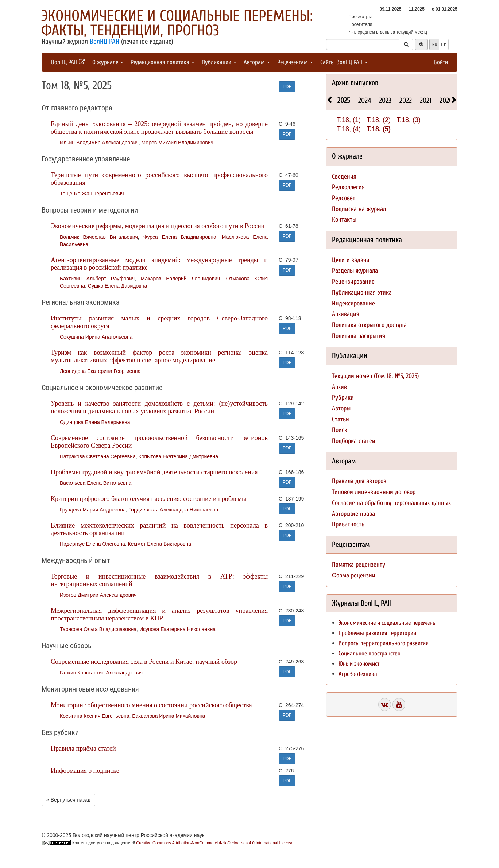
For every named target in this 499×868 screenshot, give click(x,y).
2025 (344, 100)
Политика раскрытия (359, 336)
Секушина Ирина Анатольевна (96, 337)
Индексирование (353, 303)
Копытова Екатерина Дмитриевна (179, 456)
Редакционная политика (163, 62)
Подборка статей (354, 441)
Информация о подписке (85, 771)
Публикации (219, 62)
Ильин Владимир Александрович (99, 143)
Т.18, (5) (379, 129)
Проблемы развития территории (377, 633)
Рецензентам (295, 62)
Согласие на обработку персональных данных (391, 503)
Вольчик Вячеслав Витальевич (99, 237)
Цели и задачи (351, 260)
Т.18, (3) (409, 120)
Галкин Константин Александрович (101, 673)
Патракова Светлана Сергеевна (98, 456)
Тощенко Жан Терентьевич (92, 194)
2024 (365, 100)
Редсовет (344, 198)
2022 (406, 100)
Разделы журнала (355, 271)
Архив (339, 387)
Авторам (257, 62)
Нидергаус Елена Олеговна (92, 544)
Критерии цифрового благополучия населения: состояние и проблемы (148, 499)
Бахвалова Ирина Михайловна (169, 716)
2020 (446, 100)
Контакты (344, 220)
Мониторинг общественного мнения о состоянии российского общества (151, 705)
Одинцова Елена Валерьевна (95, 422)
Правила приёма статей (83, 748)
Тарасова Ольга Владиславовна (98, 629)
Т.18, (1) (349, 120)
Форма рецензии (354, 575)
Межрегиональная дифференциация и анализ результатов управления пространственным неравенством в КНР (159, 614)
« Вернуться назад (68, 800)
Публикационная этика (362, 293)
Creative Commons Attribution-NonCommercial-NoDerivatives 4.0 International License (215, 843)
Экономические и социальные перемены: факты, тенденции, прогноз (177, 23)
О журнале (108, 62)
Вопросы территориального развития (384, 643)
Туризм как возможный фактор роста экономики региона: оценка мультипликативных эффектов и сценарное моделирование (159, 356)
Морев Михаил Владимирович (177, 143)
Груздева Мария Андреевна (93, 510)
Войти (441, 62)
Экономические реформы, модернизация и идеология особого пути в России (158, 226)
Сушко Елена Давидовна (117, 286)
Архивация (346, 314)
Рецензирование (353, 282)
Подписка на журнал (359, 209)
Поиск (340, 430)
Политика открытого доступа (369, 325)
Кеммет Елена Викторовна (160, 544)
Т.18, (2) (379, 120)
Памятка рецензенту (359, 565)
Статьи (341, 419)
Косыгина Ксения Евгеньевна (94, 716)
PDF (287, 87)
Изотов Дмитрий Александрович (98, 595)
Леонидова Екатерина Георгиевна (100, 371)
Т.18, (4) (349, 129)
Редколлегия (348, 187)
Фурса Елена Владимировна (180, 237)
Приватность (348, 524)
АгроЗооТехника (358, 674)
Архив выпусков (355, 83)
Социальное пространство (370, 653)
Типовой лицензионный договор (374, 492)
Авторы (341, 408)
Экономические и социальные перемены (388, 623)
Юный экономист (359, 664)
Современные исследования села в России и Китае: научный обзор (144, 662)
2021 (426, 100)
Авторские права (353, 514)
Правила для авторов (359, 481)
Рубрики (343, 398)
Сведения (344, 177)
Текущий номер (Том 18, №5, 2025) (375, 376)
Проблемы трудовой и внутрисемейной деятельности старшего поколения (154, 472)
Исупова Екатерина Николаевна (177, 629)
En (444, 44)
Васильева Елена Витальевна (96, 483)
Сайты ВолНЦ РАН (344, 62)
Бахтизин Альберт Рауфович (97, 279)
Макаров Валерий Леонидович (181, 279)
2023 (385, 100)
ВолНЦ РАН (105, 42)
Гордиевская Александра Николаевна (173, 510)
